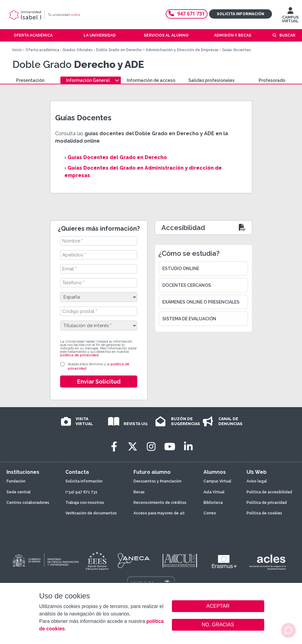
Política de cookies (264, 513)
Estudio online (181, 269)
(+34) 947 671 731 (81, 492)
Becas (139, 492)
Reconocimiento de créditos (160, 503)
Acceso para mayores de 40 (159, 513)
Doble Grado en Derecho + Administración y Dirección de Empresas (157, 50)
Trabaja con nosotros (85, 503)
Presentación (30, 80)
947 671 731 (187, 14)
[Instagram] (151, 447)
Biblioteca (213, 503)
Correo (210, 513)
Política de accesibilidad (269, 492)
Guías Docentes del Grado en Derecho (117, 157)
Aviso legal (257, 481)
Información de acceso (151, 80)
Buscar (287, 35)
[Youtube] (170, 447)
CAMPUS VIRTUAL (290, 16)
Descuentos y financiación (158, 481)
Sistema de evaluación (189, 319)
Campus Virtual (217, 481)
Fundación (16, 481)
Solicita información (241, 14)
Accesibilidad (183, 228)
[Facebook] (114, 447)
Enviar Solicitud (99, 382)
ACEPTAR (218, 606)
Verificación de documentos (91, 513)
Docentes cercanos (187, 285)
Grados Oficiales (78, 50)
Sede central (19, 492)
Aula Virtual (214, 492)
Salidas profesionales (211, 80)
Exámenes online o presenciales (201, 302)
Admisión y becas (233, 35)
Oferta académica (42, 50)
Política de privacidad (267, 503)
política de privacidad (79, 355)
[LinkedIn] (188, 447)
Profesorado (272, 80)
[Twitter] (133, 447)
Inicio (17, 50)
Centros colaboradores (28, 503)
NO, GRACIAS (218, 625)
